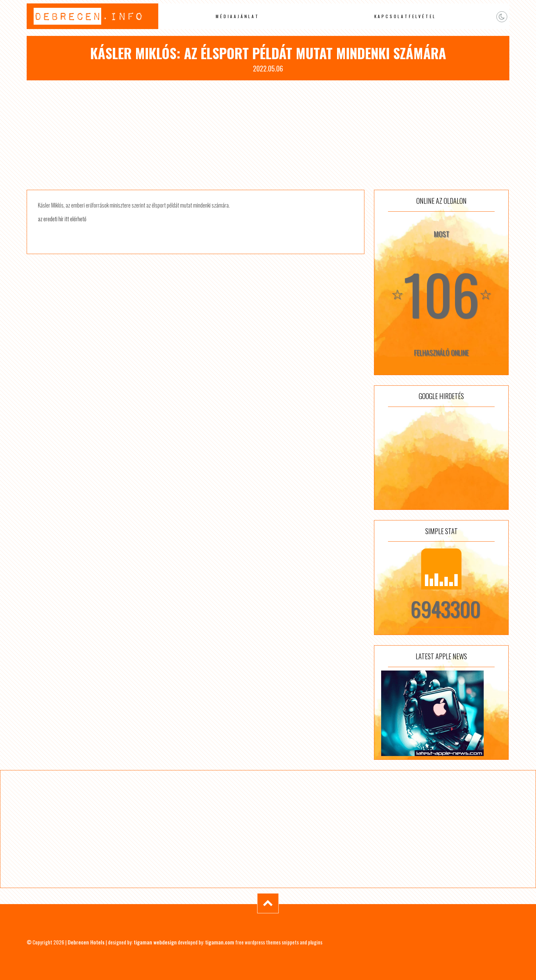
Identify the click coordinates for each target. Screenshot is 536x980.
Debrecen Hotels (86, 942)
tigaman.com (220, 942)
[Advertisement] (268, 135)
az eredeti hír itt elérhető (62, 219)
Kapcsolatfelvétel (405, 16)
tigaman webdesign (155, 942)
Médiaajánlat (238, 16)
